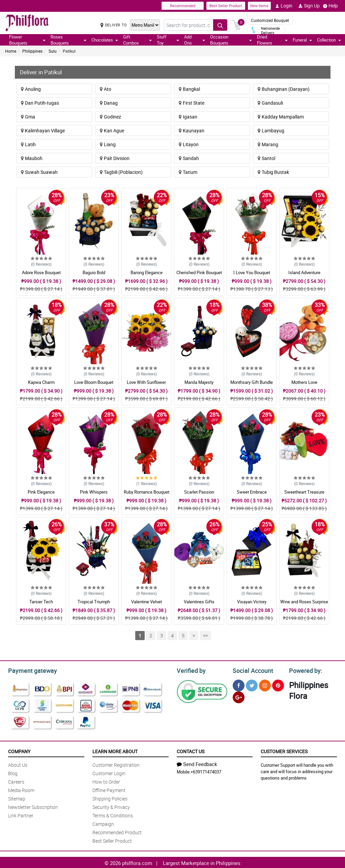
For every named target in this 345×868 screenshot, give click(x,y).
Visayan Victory (252, 602)
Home (11, 51)
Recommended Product (117, 831)
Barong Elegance (147, 272)
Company (19, 750)
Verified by (190, 670)
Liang (108, 144)
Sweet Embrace (252, 492)
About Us (18, 764)
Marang (268, 144)
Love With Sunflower (146, 382)
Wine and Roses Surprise (304, 602)
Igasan (188, 117)
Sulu (53, 51)
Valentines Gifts (199, 602)
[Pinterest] (278, 685)
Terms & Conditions (113, 814)
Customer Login (109, 772)
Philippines (32, 51)
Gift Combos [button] (137, 40)
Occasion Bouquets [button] (231, 40)
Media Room (21, 789)
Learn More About (115, 750)
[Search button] (220, 25)
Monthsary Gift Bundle (252, 382)
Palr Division (115, 158)
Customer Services (284, 750)
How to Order (106, 781)
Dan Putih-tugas (40, 103)
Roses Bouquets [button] (68, 40)
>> (205, 636)
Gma (28, 117)
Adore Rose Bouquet (41, 272)
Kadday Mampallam (281, 117)
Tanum (188, 172)
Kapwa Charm (41, 382)
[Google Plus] (239, 696)
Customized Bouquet (270, 20)
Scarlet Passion (199, 492)
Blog (13, 772)
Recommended (183, 6)
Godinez (110, 117)
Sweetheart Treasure (304, 492)
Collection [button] (329, 40)
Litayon (189, 144)
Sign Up (309, 6)
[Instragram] (265, 685)
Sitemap (17, 798)
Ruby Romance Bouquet (147, 492)
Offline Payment (109, 789)
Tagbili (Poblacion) (121, 172)
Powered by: (304, 670)
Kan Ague (112, 130)
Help (330, 6)
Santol (266, 158)
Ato (106, 89)
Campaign (103, 823)
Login (284, 6)
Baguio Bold (94, 272)
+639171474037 (206, 771)
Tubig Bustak (273, 172)
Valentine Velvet (147, 602)
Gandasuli (270, 103)
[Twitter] (252, 685)
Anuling (31, 89)
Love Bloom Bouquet (94, 382)
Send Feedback (197, 763)
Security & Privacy (111, 806)
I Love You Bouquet (252, 272)
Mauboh (32, 158)
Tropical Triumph (94, 602)
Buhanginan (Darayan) (284, 89)
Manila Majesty (199, 382)
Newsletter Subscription (33, 806)
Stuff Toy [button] (168, 40)
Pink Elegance (41, 492)
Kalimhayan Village (43, 130)
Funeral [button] (302, 40)
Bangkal (189, 89)
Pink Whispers (94, 492)
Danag (109, 103)
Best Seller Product (226, 6)
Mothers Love (304, 382)
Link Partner (21, 814)
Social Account (251, 670)
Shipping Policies (110, 798)
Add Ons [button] (195, 40)
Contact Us (191, 750)
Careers (16, 781)
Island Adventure (304, 272)
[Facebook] (239, 685)
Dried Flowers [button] (272, 40)
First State (192, 103)
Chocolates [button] (105, 40)
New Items (259, 6)
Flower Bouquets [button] (27, 40)
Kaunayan (192, 130)
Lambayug (271, 130)
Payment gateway (30, 670)
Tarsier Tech (41, 602)
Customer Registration (116, 764)
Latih (28, 144)
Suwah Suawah (39, 172)
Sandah (189, 158)
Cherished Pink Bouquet (199, 272)
